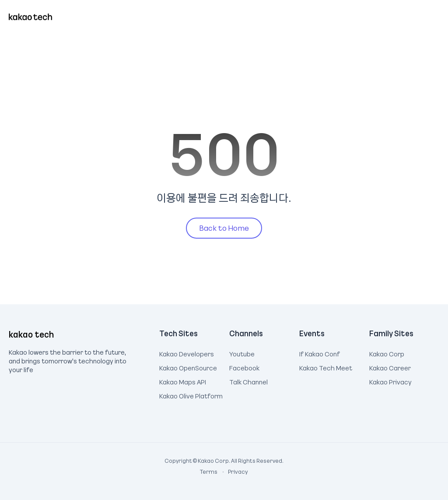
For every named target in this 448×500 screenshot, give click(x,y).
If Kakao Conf (320, 353)
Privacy (233, 472)
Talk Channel (248, 381)
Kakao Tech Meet (326, 367)
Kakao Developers (187, 353)
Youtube (242, 353)
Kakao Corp (387, 353)
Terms (209, 472)
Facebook (244, 367)
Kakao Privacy (390, 381)
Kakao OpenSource (188, 367)
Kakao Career (390, 367)
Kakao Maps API (183, 381)
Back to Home (224, 228)
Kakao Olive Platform (191, 395)
